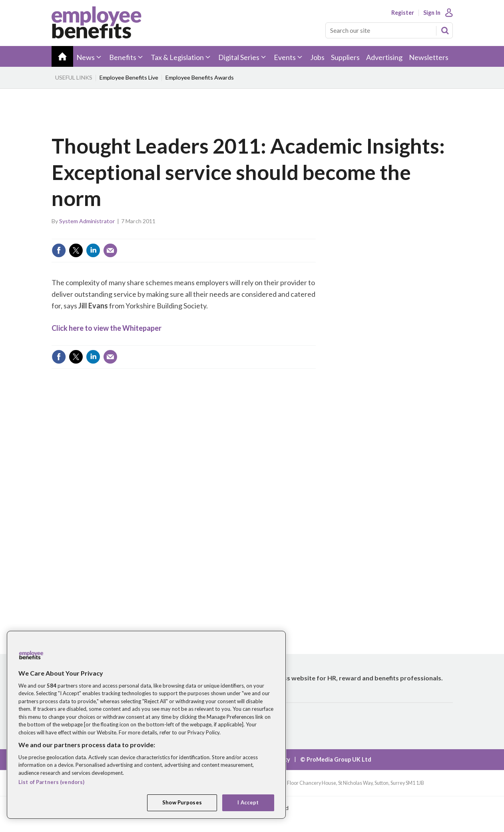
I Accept (248, 802)
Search (445, 30)
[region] (146, 725)
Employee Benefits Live (129, 77)
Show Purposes (182, 802)
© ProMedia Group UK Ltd (336, 759)
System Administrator (87, 221)
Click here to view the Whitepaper (107, 328)
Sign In (432, 13)
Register (403, 13)
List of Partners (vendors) (51, 782)
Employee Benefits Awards (200, 77)
